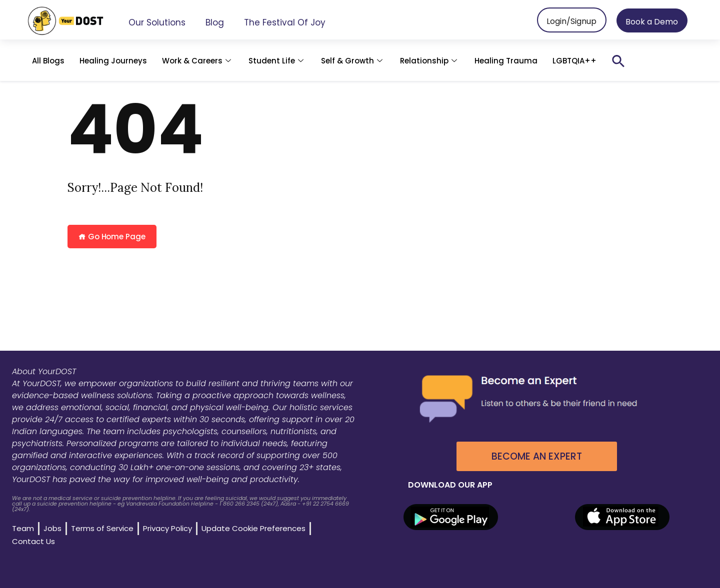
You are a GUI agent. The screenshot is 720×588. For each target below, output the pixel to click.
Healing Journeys (113, 61)
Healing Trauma (506, 61)
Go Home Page (112, 237)
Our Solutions (157, 22)
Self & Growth (353, 61)
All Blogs (48, 61)
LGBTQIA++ (574, 61)
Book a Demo (652, 22)
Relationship (430, 61)
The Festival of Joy (285, 22)
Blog (215, 22)
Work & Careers (198, 61)
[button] (618, 61)
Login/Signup (571, 21)
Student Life (277, 61)
